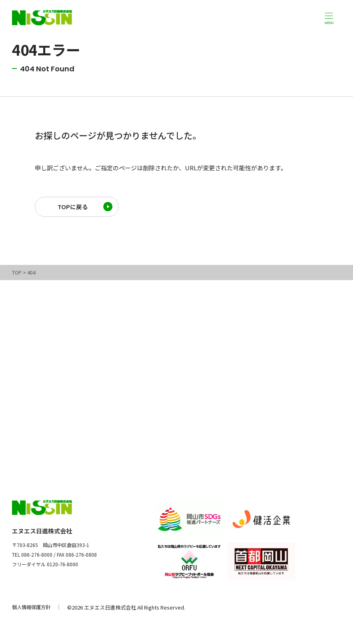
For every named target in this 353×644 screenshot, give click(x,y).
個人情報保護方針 (33, 609)
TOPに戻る (73, 208)
